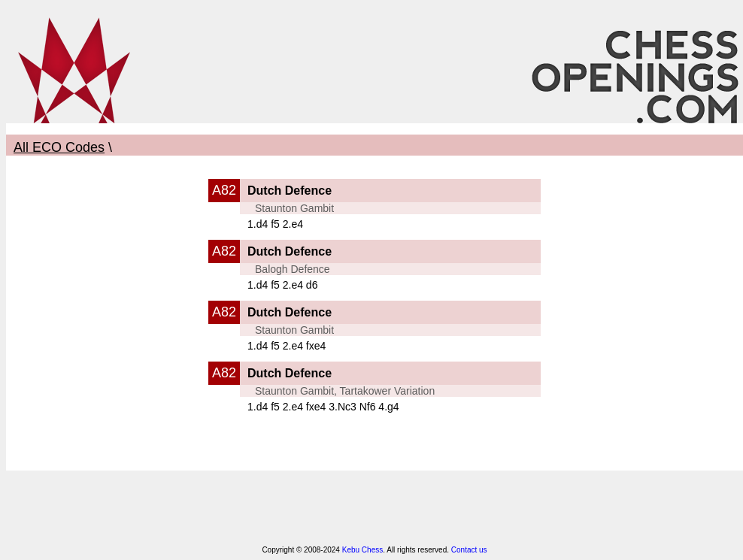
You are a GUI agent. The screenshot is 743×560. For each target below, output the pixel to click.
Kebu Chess (362, 550)
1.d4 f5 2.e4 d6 (282, 285)
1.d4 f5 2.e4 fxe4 (287, 346)
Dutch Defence (290, 191)
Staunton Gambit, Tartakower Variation (345, 391)
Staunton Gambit (294, 208)
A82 (224, 190)
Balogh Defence (293, 269)
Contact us (469, 550)
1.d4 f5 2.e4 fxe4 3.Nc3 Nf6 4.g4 (323, 407)
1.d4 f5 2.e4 (275, 224)
